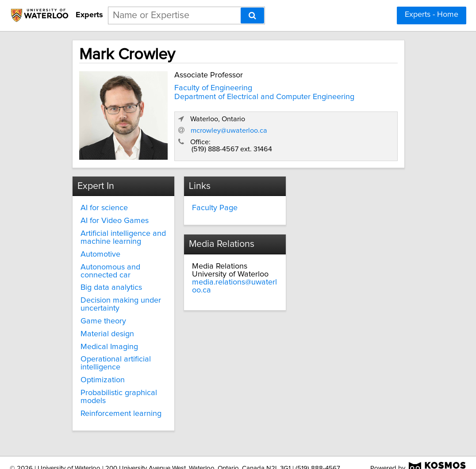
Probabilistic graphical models (118, 388)
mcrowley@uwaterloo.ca (315, 123)
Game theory (103, 312)
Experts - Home (432, 15)
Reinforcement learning (121, 404)
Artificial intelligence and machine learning (118, 228)
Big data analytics (111, 279)
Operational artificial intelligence (115, 354)
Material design (107, 325)
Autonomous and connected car (110, 262)
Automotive (100, 245)
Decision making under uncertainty (120, 295)
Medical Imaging (109, 338)
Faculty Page (209, 199)
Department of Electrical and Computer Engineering (217, 97)
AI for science (104, 199)
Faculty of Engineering (206, 85)
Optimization (102, 371)
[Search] (252, 15)
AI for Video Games (114, 211)
